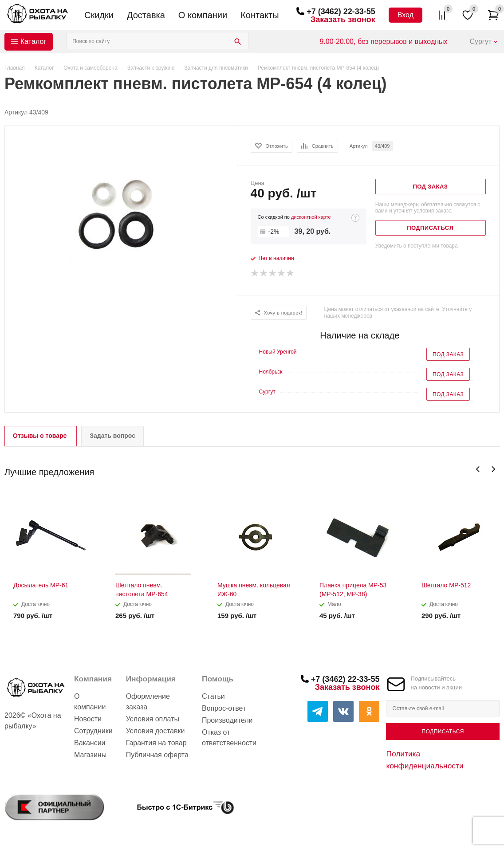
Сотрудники (93, 731)
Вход (406, 15)
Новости (88, 719)
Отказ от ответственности (229, 738)
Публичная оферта (157, 755)
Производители (227, 720)
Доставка (146, 15)
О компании (203, 15)
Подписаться (443, 732)
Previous (478, 469)
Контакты (260, 15)
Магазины (90, 755)
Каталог (33, 41)
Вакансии (90, 743)
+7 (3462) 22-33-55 (341, 12)
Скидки (99, 15)
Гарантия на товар (156, 743)
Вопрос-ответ (224, 708)
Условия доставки (156, 731)
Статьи (213, 696)
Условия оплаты (153, 719)
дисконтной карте (311, 217)
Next (493, 469)
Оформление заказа (148, 702)
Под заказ (448, 354)
